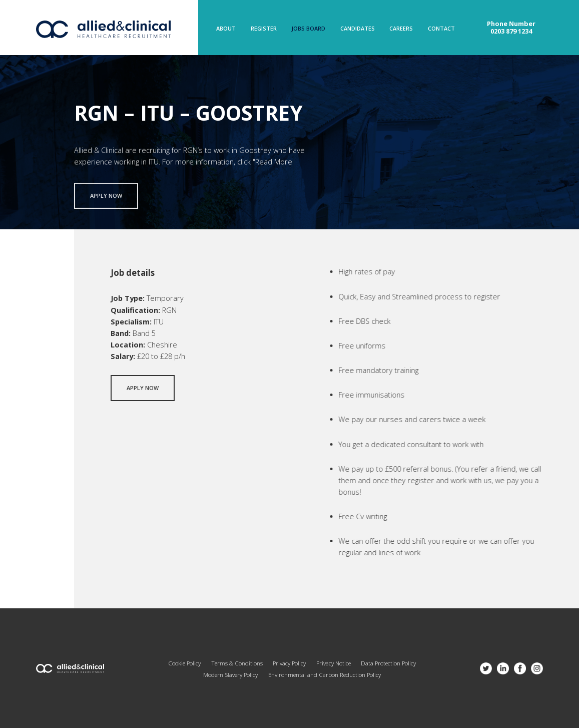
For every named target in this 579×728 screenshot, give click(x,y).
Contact (441, 29)
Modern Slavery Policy (230, 675)
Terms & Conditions (237, 663)
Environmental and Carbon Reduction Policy (325, 675)
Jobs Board (308, 29)
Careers (401, 29)
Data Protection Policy (388, 663)
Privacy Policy (289, 663)
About (226, 29)
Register (264, 29)
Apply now (106, 199)
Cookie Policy (184, 663)
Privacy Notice (334, 663)
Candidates (358, 29)
